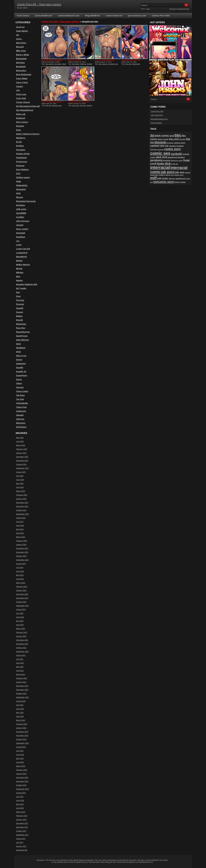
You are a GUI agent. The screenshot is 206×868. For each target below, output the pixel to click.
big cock (83, 106)
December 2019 (22, 732)
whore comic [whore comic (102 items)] (180, 182)
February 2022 (22, 633)
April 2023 (20, 579)
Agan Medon (22, 31)
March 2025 (21, 491)
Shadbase (21, 348)
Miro (18, 277)
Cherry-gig (21, 94)
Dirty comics (22, 122)
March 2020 (21, 720)
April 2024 (20, 533)
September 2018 (22, 789)
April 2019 (20, 762)
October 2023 (21, 556)
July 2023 (20, 568)
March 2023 (21, 583)
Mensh (19, 269)
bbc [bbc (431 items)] (178, 135)
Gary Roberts (22, 170)
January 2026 (21, 453)
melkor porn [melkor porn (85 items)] (179, 175)
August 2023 (21, 564)
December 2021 (22, 640)
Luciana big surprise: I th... (131, 60)
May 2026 (20, 438)
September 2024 (22, 514)
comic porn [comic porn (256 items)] (173, 149)
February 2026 (22, 449)
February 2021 (22, 678)
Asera (19, 39)
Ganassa (20, 166)
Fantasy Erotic (23, 154)
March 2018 (21, 812)
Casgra (19, 86)
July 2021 (20, 659)
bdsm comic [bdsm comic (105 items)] (163, 139)
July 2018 (20, 797)
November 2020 (22, 690)
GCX (18, 174)
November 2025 (22, 461)
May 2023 (20, 575)
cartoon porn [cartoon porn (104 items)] (180, 143)
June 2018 (20, 801)
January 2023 (21, 591)
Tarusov (20, 387)
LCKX (19, 245)
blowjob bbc (136, 64)
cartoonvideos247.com (69, 16)
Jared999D (21, 213)
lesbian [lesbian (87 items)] (187, 173)
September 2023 (22, 560)
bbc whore (76, 64)
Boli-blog (20, 63)
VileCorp (20, 419)
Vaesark (20, 415)
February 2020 (22, 724)
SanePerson (22, 336)
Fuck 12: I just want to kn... (105, 60)
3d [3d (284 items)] (152, 135)
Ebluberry (21, 138)
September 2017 (22, 835)
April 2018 (20, 808)
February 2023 (22, 587)
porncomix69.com (44, 16)
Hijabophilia (22, 185)
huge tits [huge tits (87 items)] (175, 164)
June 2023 (20, 571)
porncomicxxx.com (137, 16)
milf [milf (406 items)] (154, 178)
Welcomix (21, 423)
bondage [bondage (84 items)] (170, 143)
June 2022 (20, 617)
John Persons (23, 221)
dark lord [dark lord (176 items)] (161, 157)
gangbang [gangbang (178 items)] (156, 160)
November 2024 (22, 506)
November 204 (22, 850)
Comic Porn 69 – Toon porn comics (39, 4)
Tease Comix (22, 391)
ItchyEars (21, 205)
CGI (18, 90)
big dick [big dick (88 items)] (182, 139)
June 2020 (20, 709)
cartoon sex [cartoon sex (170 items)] (157, 146)
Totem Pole (21, 407)
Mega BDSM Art (93, 16)
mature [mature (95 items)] (162, 175)
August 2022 (21, 610)
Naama (19, 280)
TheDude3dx (22, 403)
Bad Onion (21, 43)
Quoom (20, 312)
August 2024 (21, 518)
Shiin (19, 352)
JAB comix (21, 209)
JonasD (20, 225)
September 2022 (22, 606)
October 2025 (21, 464)
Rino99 (19, 320)
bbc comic (76, 106)
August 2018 (21, 793)
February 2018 (22, 816)
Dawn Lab (21, 114)
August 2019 (21, 747)
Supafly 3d (21, 372)
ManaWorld (21, 257)
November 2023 (22, 552)
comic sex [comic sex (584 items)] (160, 153)
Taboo (19, 383)
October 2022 (21, 602)
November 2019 (22, 736)
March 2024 (21, 537)
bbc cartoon (50, 64)
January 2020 (21, 728)
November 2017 (22, 827)
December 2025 (22, 457)
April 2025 (20, 487)
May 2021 (20, 667)
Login (148, 9)
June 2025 (20, 480)
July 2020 (20, 705)
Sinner (19, 360)
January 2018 (21, 820)
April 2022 (20, 625)
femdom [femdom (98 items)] (181, 157)
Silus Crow (21, 356)
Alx (18, 35)
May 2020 (20, 713)
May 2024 (20, 529)
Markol (19, 261)
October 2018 (21, 785)
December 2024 (22, 503)
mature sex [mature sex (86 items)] (169, 175)
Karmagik (21, 233)
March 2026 (21, 445)
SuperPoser (22, 376)
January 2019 (21, 774)
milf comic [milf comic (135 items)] (163, 178)
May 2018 (20, 804)
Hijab (19, 181)
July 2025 (20, 476)
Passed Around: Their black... (79, 102)
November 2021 (22, 644)
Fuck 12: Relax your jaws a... (52, 102)
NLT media (21, 288)
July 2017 (20, 843)
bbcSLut (83, 64)
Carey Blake (22, 78)
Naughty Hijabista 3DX (27, 284)
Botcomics (21, 71)
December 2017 (22, 823)
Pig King (20, 300)
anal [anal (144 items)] (172, 136)
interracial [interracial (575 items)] (160, 167)
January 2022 (21, 636)
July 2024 (20, 522)
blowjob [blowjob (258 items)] (160, 142)
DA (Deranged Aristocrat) (28, 106)
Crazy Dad (21, 98)
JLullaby (20, 217)
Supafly (20, 368)
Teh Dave (20, 395)
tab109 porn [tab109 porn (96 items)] (181, 179)
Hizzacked (21, 189)
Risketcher (21, 324)
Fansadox (21, 150)
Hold (18, 193)
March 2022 (21, 629)
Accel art (20, 27)
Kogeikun (21, 237)
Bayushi (20, 47)
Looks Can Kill (23, 249)
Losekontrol (22, 253)
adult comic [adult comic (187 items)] (162, 136)
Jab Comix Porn (157, 115)
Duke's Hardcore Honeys (28, 134)
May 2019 (20, 759)
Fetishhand (21, 158)
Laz (18, 241)
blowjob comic (57, 106)
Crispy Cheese (23, 102)
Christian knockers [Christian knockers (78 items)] (157, 149)
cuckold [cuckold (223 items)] (176, 154)
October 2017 (21, 831)
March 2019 (21, 766)
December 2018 (22, 778)
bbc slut (128, 64)
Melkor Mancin (23, 265)
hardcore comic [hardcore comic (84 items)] (177, 161)
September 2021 (22, 652)
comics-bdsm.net (114, 16)
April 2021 (20, 671)
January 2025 (21, 499)
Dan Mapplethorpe (25, 110)
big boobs (58, 64)
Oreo (19, 296)
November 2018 (22, 781)
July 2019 (20, 751)
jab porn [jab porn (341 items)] (168, 172)
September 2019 (22, 743)
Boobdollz (21, 67)
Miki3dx (20, 273)
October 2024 (21, 510)
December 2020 (22, 686)
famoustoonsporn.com (159, 119)
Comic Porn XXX (157, 111)
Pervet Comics (156, 123)
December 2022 (22, 594)
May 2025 (20, 484)
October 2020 (21, 694)
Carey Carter (22, 82)
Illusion (20, 197)
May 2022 (20, 621)
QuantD (20, 308)
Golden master (23, 178)
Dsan (19, 130)
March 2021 (21, 675)
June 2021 (20, 663)
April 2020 (20, 717)
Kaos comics (22, 229)
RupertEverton (23, 332)
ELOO (19, 142)
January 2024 (21, 545)
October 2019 (21, 739)
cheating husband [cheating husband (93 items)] (176, 146)
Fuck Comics (23, 16)
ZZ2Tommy (21, 427)
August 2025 (21, 472)
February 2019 (22, 770)
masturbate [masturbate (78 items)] (154, 175)
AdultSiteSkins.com (146, 862)
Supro (19, 379)
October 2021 (21, 648)
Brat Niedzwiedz (24, 75)
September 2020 (22, 697)
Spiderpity (21, 364)
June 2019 (20, 755)
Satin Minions (23, 340)
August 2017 (21, 839)
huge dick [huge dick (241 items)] (164, 163)
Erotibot (20, 146)
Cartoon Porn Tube (161, 16)
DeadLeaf (21, 118)
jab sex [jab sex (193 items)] (180, 172)
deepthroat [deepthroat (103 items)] (172, 157)
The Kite (20, 399)
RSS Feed (173, 9)
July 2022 (20, 613)
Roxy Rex (21, 328)
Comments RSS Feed (183, 9)
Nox (18, 292)
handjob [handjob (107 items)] (167, 160)
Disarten (20, 126)
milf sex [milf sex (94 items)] (172, 179)
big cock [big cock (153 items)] (174, 139)
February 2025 (22, 495)
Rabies (19, 316)
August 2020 (21, 701)
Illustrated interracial (26, 201)
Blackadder (21, 59)
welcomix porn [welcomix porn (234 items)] (164, 182)
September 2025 (22, 468)
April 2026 (20, 442)
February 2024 (22, 541)
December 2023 (22, 548)
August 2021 (21, 655)
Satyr (19, 344)
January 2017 (21, 846)
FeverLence (22, 162)
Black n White (23, 55)
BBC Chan (21, 51)
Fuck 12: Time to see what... (52, 60)
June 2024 (20, 526)
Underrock (21, 411)
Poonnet (20, 304)
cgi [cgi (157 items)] (167, 146)
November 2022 (22, 598)
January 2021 (21, 682)
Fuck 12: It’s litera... (76, 60)
